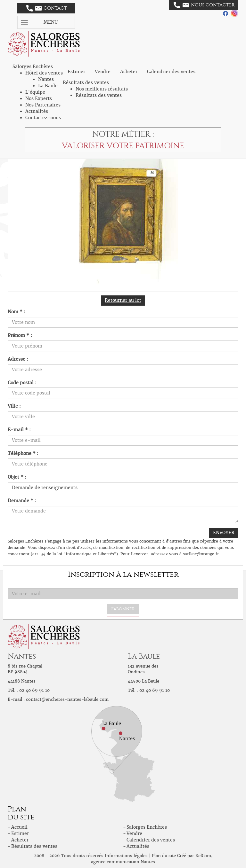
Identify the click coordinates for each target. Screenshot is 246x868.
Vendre (103, 72)
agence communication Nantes (123, 862)
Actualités (37, 111)
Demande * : (22, 501)
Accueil (19, 827)
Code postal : (22, 383)
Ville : (14, 406)
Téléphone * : (23, 453)
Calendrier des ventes (171, 72)
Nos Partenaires (43, 105)
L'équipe (35, 92)
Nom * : (16, 312)
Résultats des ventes (99, 95)
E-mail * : (19, 430)
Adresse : (18, 359)
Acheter (129, 72)
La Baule (48, 86)
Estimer (76, 72)
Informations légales (126, 856)
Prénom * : (20, 335)
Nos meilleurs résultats (102, 89)
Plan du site (164, 856)
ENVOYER (224, 533)
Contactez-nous (43, 118)
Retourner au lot (123, 300)
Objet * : (17, 477)
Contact (47, 8)
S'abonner (123, 609)
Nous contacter (204, 5)
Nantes (46, 79)
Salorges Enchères (147, 827)
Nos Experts (39, 98)
